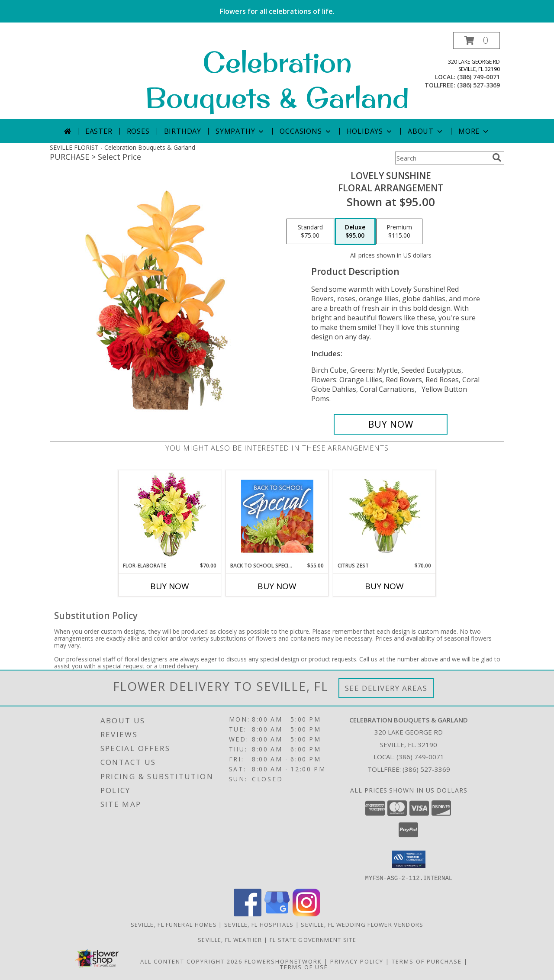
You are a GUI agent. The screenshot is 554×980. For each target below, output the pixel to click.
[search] (497, 158)
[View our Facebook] (248, 914)
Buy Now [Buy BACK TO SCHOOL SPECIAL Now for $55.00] (277, 586)
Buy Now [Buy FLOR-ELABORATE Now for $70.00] (170, 586)
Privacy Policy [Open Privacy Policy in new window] (357, 961)
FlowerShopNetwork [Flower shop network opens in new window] (283, 961)
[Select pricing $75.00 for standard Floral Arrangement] (310, 232)
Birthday (183, 131)
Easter (99, 131)
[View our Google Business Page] (277, 914)
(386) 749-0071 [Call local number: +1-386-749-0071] (478, 77)
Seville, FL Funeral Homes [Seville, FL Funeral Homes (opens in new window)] (174, 924)
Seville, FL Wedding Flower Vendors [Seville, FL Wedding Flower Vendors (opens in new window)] (362, 924)
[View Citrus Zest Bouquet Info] (385, 516)
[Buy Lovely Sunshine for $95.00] (391, 424)
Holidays (370, 131)
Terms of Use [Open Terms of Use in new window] (304, 967)
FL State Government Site (313, 939)
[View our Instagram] (306, 914)
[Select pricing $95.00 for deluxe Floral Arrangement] (355, 232)
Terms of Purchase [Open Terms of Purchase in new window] (427, 961)
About (426, 131)
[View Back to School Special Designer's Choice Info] (277, 516)
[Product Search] (442, 158)
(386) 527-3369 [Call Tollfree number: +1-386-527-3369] (426, 769)
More (474, 131)
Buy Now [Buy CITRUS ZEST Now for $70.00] (384, 586)
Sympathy (240, 131)
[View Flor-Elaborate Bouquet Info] (170, 516)
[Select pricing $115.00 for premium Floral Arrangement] (399, 232)
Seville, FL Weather (230, 939)
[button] (477, 40)
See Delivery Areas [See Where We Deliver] (386, 688)
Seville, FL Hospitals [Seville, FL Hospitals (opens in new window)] (259, 924)
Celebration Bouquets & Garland (277, 80)
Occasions (306, 131)
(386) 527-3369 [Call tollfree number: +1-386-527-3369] (478, 85)
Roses (138, 131)
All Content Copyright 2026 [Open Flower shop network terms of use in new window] (191, 961)
